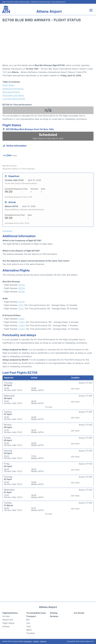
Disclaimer (28, 641)
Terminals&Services (36, 613)
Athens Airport (49, 11)
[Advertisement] (48, 44)
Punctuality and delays (13, 95)
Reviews (54, 616)
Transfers (31, 633)
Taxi (28, 623)
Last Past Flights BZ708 (14, 99)
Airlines (6, 626)
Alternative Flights (11, 92)
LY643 (22, 329)
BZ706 (21, 292)
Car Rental (79, 613)
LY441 (21, 319)
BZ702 (22, 285)
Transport (31, 616)
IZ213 (21, 309)
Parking (54, 613)
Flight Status (8, 85)
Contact (36, 641)
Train (29, 626)
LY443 (21, 322)
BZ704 (21, 288)
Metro (29, 630)
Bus (28, 620)
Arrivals (6, 616)
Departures (8, 620)
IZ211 (21, 305)
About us (43, 641)
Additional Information (13, 89)
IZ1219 (21, 302)
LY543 (22, 325)
